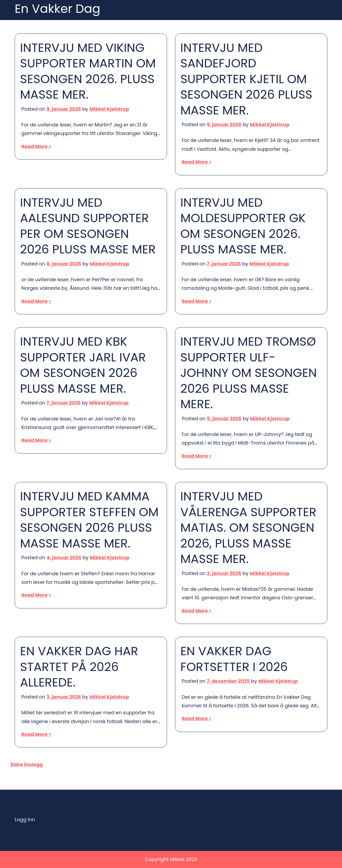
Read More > (36, 146)
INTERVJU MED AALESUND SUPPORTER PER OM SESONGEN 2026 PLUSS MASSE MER (88, 226)
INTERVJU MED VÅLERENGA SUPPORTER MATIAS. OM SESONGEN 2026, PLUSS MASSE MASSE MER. (248, 528)
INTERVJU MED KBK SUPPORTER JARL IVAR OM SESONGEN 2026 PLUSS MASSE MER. (83, 365)
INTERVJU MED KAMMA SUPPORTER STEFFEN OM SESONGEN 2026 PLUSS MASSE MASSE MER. (89, 520)
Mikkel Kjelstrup (109, 109)
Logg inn (25, 819)
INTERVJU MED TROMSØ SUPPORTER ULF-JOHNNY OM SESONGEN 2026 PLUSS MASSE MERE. (249, 373)
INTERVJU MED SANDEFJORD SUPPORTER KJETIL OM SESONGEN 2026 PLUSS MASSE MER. (246, 79)
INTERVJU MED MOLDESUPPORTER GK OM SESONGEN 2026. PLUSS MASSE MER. (243, 226)
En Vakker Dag (57, 9)
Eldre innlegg (27, 764)
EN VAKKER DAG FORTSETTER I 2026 (234, 659)
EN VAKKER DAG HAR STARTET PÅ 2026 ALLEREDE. (79, 667)
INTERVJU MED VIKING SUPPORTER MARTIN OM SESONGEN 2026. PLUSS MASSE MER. (88, 71)
